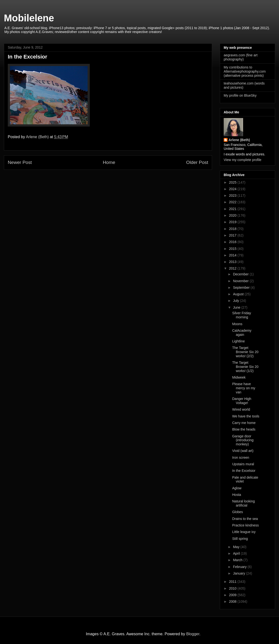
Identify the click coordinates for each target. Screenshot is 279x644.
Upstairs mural (243, 464)
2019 (233, 222)
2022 (233, 202)
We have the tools (246, 416)
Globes (238, 512)
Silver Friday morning (242, 315)
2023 (233, 195)
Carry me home (244, 423)
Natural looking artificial (243, 503)
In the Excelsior (244, 471)
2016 (233, 242)
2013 (233, 262)
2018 (233, 229)
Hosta (237, 495)
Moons (237, 324)
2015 (233, 249)
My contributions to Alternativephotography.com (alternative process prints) (245, 71)
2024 (233, 189)
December (241, 274)
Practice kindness (246, 525)
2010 (233, 588)
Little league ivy (244, 532)
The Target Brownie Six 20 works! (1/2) (245, 367)
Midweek (239, 377)
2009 (233, 595)
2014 (233, 255)
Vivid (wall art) (243, 451)
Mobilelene (29, 18)
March (238, 560)
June (237, 307)
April (237, 553)
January (239, 573)
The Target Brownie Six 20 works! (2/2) (245, 352)
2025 (233, 182)
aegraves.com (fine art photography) (241, 57)
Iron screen (241, 458)
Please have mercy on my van (244, 388)
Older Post (197, 162)
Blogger (193, 634)
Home (109, 162)
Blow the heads (244, 429)
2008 (233, 602)
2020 (233, 215)
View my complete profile (242, 160)
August (239, 294)
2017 (233, 235)
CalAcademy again (242, 333)
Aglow (237, 488)
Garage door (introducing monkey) (243, 440)
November (241, 281)
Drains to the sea (245, 519)
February (240, 567)
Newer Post (20, 162)
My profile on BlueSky (240, 95)
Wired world (241, 409)
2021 (233, 209)
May (237, 547)
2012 (233, 268)
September (242, 288)
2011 (233, 582)
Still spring (240, 539)
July (236, 301)
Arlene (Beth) (239, 140)
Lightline (238, 341)
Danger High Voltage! (242, 401)
